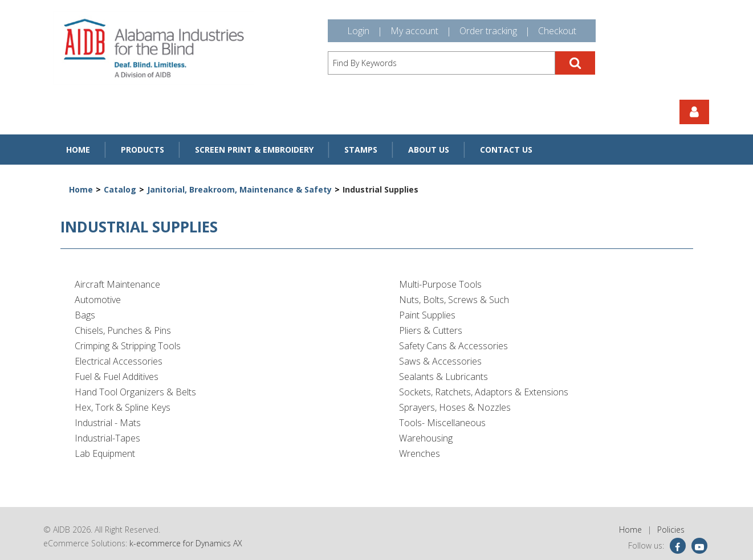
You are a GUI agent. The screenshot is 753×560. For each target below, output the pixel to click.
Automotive (98, 300)
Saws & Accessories (440, 361)
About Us (429, 150)
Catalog (120, 189)
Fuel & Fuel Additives (117, 377)
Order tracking (488, 31)
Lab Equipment (105, 453)
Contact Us (506, 150)
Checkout (557, 31)
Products (143, 150)
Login (358, 31)
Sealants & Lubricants (443, 377)
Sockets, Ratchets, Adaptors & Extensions (484, 392)
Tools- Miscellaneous (442, 423)
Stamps (361, 150)
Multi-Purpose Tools (440, 284)
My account (414, 31)
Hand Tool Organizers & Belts (135, 392)
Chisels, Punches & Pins (123, 330)
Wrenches (420, 453)
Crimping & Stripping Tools (128, 346)
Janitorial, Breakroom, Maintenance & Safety (239, 189)
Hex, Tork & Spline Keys (123, 407)
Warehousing (426, 438)
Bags (85, 315)
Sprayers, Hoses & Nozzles (455, 407)
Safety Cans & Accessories (453, 346)
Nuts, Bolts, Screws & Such (454, 300)
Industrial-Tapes (107, 438)
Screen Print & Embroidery (254, 150)
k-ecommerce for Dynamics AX (186, 543)
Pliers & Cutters (431, 330)
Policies (671, 530)
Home (78, 150)
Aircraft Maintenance (117, 284)
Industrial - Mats (108, 423)
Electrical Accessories (119, 361)
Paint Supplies (427, 315)
